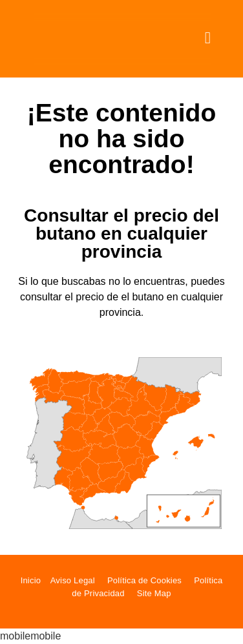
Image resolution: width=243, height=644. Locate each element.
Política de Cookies (144, 580)
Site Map (154, 593)
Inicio (31, 580)
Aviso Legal (73, 580)
